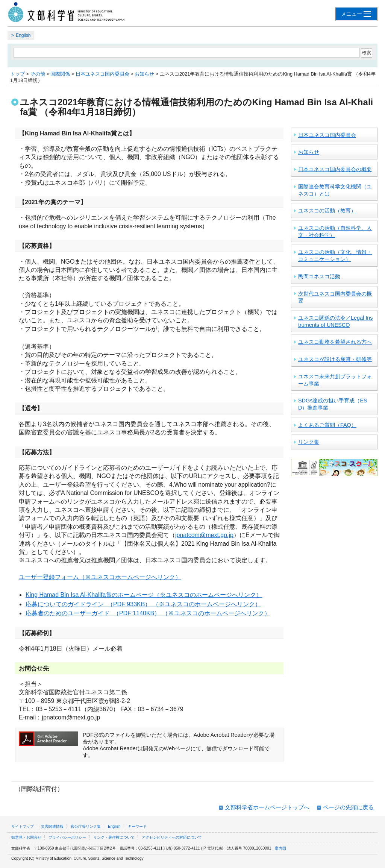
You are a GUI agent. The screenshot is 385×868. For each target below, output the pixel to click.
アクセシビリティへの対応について (172, 837)
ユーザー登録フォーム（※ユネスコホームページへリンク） (100, 577)
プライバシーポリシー (67, 837)
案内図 (280, 848)
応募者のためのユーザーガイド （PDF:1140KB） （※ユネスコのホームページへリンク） (148, 613)
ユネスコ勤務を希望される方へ (335, 342)
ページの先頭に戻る (348, 807)
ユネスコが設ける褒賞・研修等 (335, 359)
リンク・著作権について (114, 837)
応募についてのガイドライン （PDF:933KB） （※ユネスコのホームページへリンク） (143, 604)
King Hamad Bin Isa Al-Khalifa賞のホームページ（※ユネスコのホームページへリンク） (144, 595)
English (23, 35)
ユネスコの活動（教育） (327, 211)
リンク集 (309, 442)
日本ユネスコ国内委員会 (102, 74)
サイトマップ (23, 826)
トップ (17, 74)
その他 (38, 74)
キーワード (137, 826)
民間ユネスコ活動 (319, 276)
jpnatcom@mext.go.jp (204, 535)
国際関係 (60, 74)
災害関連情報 (52, 826)
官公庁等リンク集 (86, 826)
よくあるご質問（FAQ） (327, 425)
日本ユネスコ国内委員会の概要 (335, 169)
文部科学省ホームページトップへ (267, 807)
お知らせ (144, 74)
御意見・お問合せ (26, 837)
